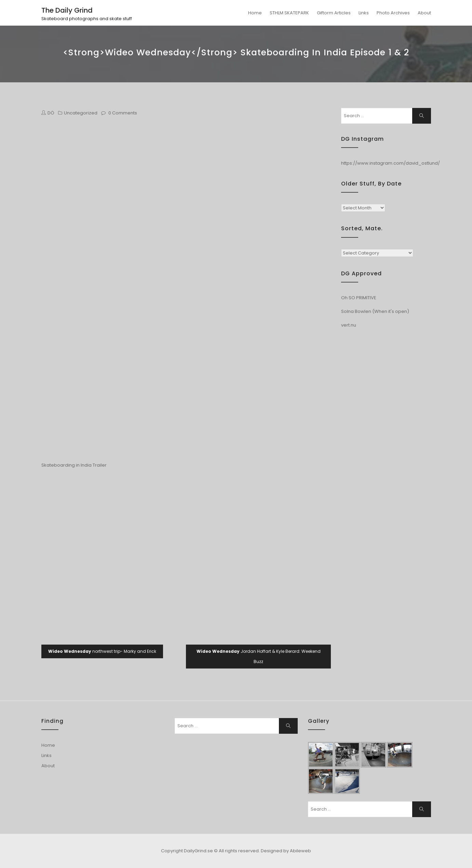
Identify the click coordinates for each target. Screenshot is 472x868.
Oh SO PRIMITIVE (359, 298)
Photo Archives (393, 13)
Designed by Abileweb (286, 851)
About (424, 13)
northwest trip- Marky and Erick (102, 651)
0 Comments (123, 113)
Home (255, 13)
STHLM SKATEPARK (289, 13)
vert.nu (349, 325)
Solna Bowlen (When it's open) (375, 311)
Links (364, 13)
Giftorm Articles (334, 13)
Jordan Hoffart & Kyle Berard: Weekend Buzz (259, 656)
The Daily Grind (67, 10)
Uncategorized (81, 113)
